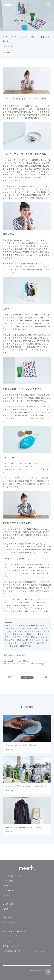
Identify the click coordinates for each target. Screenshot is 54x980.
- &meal (6, 895)
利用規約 (7, 941)
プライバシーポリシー (13, 936)
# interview (9, 53)
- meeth (6, 886)
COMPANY (8, 918)
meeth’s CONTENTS (12, 876)
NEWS (6, 909)
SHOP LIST (8, 904)
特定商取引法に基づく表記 (15, 931)
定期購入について (11, 946)
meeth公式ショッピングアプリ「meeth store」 (24, 951)
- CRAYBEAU (8, 890)
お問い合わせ (9, 923)
